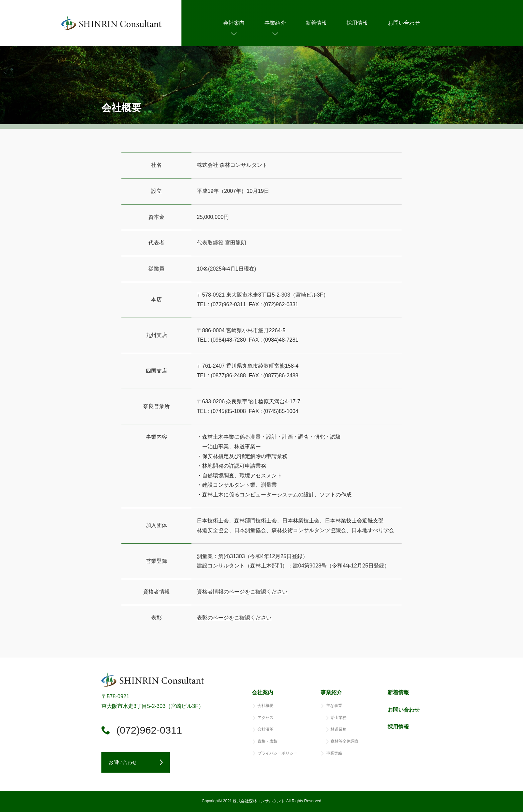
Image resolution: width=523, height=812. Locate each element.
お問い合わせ (404, 23)
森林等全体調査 (345, 741)
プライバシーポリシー (278, 753)
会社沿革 (266, 730)
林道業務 (339, 730)
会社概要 (266, 706)
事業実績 (334, 753)
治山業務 (339, 718)
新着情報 (316, 23)
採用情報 (357, 23)
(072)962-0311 (149, 730)
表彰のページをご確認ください (234, 618)
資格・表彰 (268, 741)
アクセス (266, 718)
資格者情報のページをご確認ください (242, 592)
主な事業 (334, 706)
